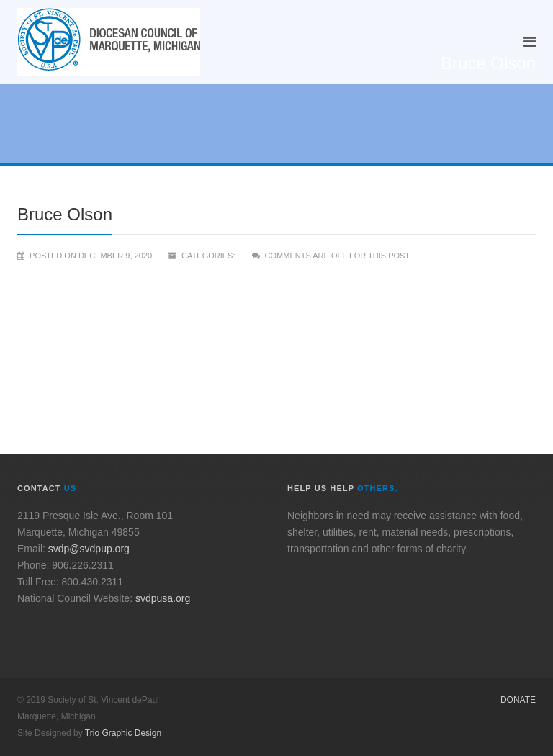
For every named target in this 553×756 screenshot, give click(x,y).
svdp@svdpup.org (89, 549)
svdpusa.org (163, 598)
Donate (518, 700)
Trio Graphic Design (123, 733)
